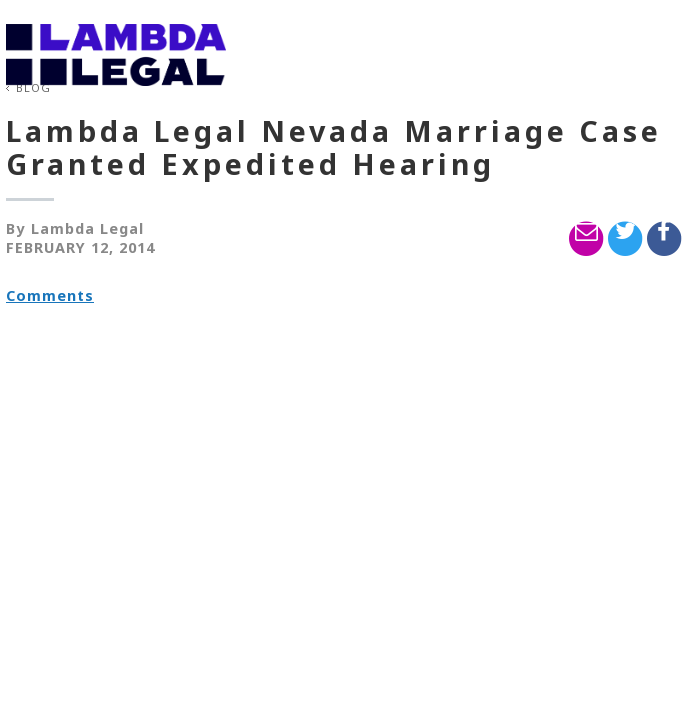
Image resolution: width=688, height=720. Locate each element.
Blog (33, 87)
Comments (50, 295)
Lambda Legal (87, 228)
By (15, 228)
